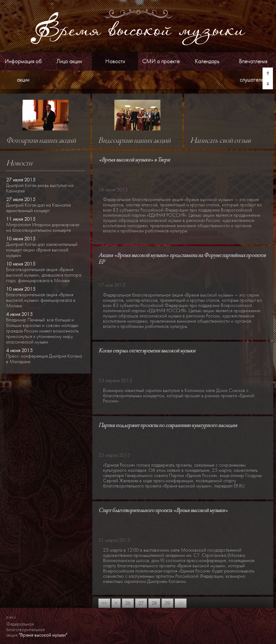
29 (167, 603)
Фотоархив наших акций (41, 141)
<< (104, 603)
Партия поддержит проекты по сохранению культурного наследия (168, 426)
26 (128, 603)
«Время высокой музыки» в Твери (134, 160)
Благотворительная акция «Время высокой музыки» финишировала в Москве (41, 300)
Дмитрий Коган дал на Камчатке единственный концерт (38, 208)
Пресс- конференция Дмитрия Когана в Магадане (44, 359)
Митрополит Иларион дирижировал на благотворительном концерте (43, 227)
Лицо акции (69, 61)
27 (141, 603)
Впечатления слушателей (253, 70)
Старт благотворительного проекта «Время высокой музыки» (163, 511)
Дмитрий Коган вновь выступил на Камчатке (40, 188)
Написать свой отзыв (220, 141)
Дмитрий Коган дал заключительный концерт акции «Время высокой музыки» (42, 250)
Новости (115, 61)
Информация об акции (23, 70)
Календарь (207, 61)
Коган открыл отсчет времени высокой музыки (147, 351)
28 (154, 603)
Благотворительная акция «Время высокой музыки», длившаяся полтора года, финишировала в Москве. (44, 275)
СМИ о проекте (161, 61)
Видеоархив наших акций (134, 141)
